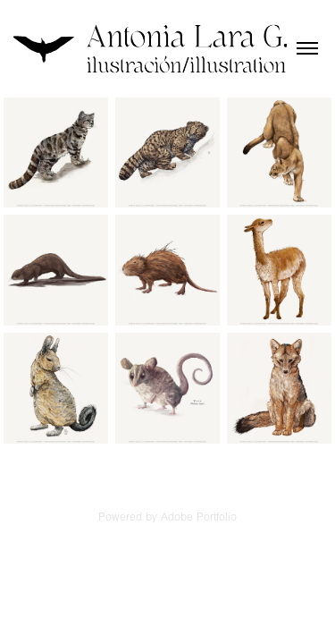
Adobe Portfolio (199, 517)
